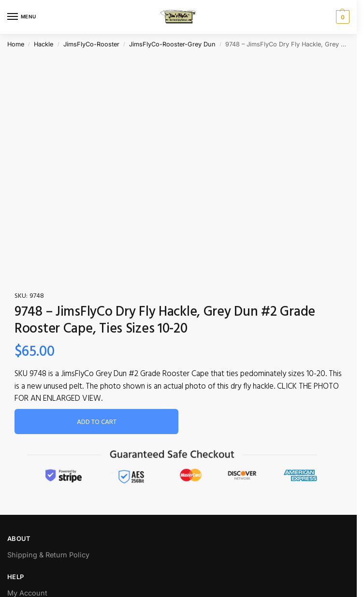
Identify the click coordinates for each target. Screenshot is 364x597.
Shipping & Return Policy (48, 555)
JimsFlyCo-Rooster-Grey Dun (172, 44)
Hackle (44, 44)
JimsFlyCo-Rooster (91, 44)
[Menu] (22, 17)
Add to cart (97, 422)
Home (16, 44)
